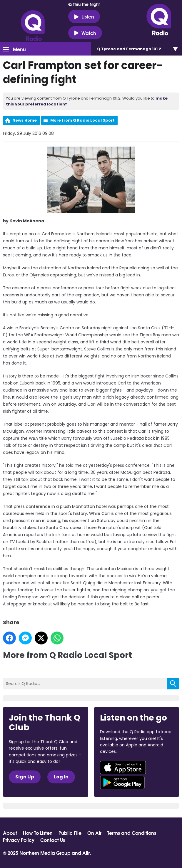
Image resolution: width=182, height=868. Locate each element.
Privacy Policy (19, 840)
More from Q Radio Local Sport (82, 120)
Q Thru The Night (84, 4)
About (10, 833)
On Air (94, 833)
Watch (85, 33)
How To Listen (38, 833)
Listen (84, 16)
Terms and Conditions (132, 833)
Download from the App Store (123, 768)
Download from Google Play (122, 783)
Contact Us (53, 840)
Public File (70, 833)
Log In (61, 777)
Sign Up (25, 777)
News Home (25, 120)
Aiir (86, 853)
